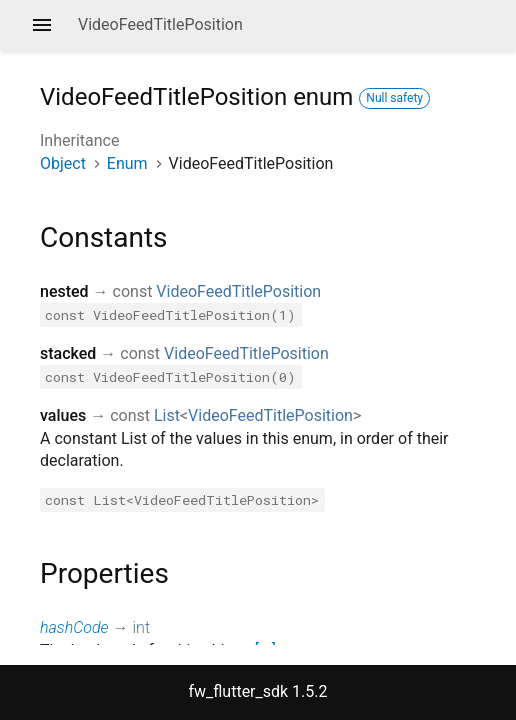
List (167, 415)
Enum (127, 163)
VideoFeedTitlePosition (238, 291)
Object (63, 163)
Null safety (394, 98)
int (142, 627)
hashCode (74, 627)
